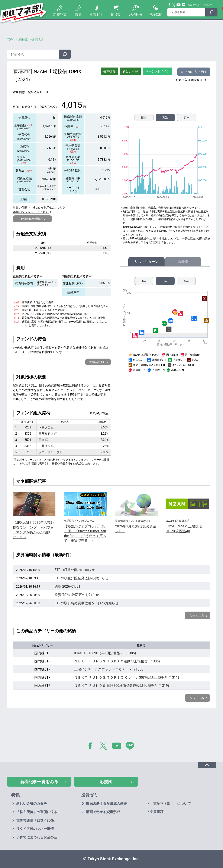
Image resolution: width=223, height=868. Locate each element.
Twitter (174, 5)
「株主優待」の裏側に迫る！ (38, 812)
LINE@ (131, 747)
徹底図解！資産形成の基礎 (106, 804)
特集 (78, 15)
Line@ (184, 5)
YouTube (179, 5)
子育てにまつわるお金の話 (37, 837)
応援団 (116, 15)
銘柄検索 (136, 15)
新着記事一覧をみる (39, 782)
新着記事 (60, 15)
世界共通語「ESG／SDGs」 (37, 820)
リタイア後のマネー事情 (35, 829)
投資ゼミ (96, 15)
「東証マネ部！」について (199, 5)
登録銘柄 (155, 15)
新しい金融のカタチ (32, 804)
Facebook (169, 5)
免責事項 (157, 812)
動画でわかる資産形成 (103, 812)
